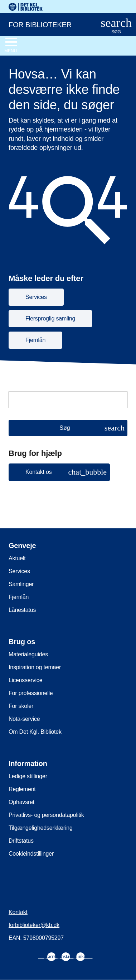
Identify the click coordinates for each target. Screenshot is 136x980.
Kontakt (18, 912)
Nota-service (24, 719)
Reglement (22, 789)
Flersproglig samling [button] (50, 318)
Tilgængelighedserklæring (41, 828)
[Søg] (68, 428)
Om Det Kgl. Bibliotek (35, 732)
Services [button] (36, 297)
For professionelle (31, 693)
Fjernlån (19, 597)
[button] (59, 472)
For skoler (21, 706)
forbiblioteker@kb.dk (34, 925)
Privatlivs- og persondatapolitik (46, 815)
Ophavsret (21, 802)
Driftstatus (21, 841)
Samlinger (21, 584)
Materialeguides (28, 654)
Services (19, 571)
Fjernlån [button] (35, 340)
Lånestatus (22, 610)
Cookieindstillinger (31, 854)
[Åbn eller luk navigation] (11, 46)
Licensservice (25, 680)
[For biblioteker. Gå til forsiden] (45, 24)
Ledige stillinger (28, 776)
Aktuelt (17, 558)
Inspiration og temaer (35, 667)
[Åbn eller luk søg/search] (116, 26)
